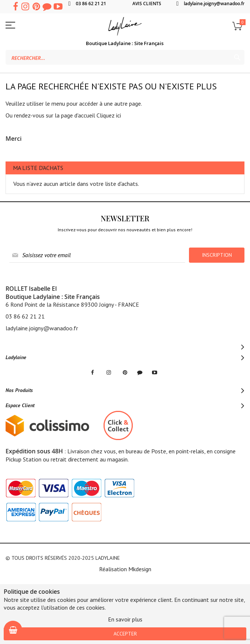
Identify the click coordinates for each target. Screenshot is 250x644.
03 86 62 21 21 (91, 4)
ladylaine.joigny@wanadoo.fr (214, 4)
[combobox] (125, 57)
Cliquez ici (109, 115)
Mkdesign (140, 569)
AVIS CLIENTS (147, 4)
